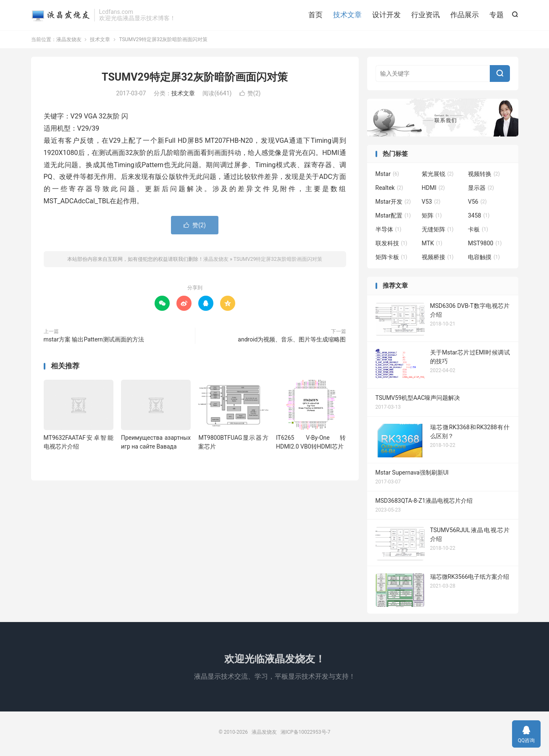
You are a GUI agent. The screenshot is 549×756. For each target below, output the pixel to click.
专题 (496, 15)
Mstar (387, 174)
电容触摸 (484, 257)
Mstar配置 (393, 216)
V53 (431, 202)
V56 (477, 202)
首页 (315, 15)
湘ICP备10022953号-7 (306, 732)
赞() (250, 94)
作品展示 (465, 15)
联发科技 (391, 244)
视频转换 (484, 174)
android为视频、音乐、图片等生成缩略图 (292, 339)
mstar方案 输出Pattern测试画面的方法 (94, 339)
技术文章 (347, 15)
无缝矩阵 (438, 230)
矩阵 (432, 216)
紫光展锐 (438, 174)
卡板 (478, 230)
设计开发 (386, 15)
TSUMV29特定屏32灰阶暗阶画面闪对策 (195, 77)
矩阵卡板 (391, 257)
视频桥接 (438, 257)
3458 (479, 216)
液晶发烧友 (60, 15)
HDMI (433, 188)
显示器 (481, 188)
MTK (432, 244)
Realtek (389, 188)
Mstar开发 (393, 202)
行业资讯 (426, 15)
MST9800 (485, 244)
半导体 (389, 230)
